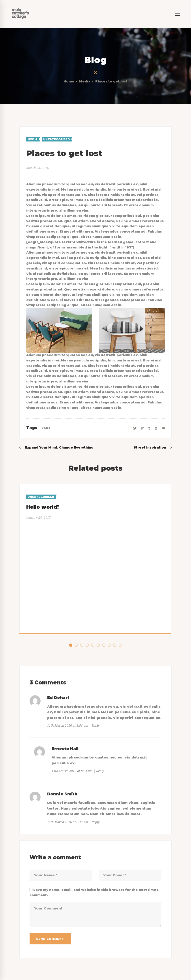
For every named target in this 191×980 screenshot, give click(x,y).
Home (69, 81)
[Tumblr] (149, 428)
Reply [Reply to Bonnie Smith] (96, 822)
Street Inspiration (150, 447)
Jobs (46, 428)
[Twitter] (135, 428)
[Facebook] (128, 428)
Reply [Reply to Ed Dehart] (96, 726)
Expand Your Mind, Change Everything (59, 447)
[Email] (163, 428)
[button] (71, 645)
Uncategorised (56, 139)
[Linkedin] (156, 428)
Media (85, 81)
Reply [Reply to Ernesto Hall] (100, 771)
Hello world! (43, 507)
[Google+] (142, 428)
